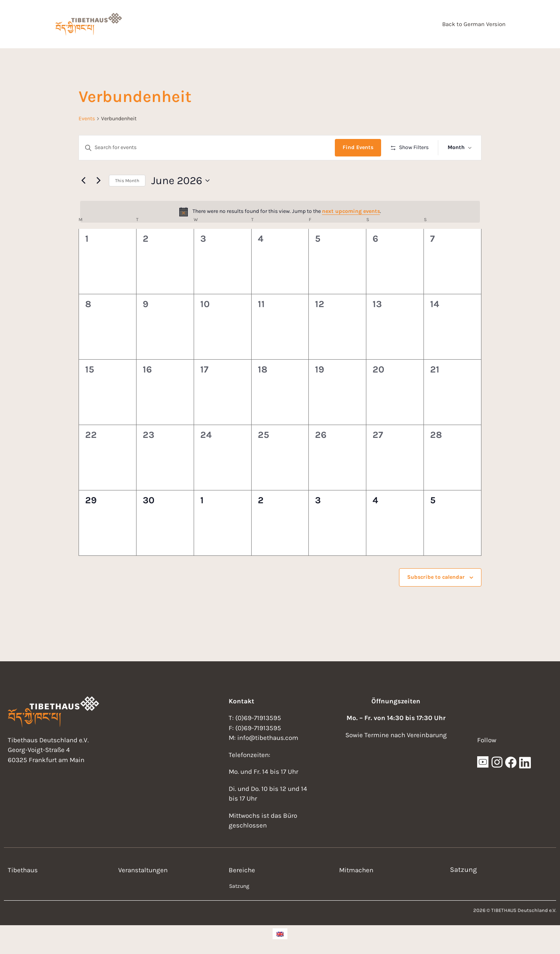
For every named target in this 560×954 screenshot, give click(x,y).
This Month (127, 181)
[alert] (280, 212)
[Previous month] (83, 181)
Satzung (239, 886)
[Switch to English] (280, 934)
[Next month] (98, 181)
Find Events (358, 147)
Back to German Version (474, 24)
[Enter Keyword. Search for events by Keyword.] (207, 148)
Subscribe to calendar (436, 577)
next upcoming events (351, 211)
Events (87, 119)
